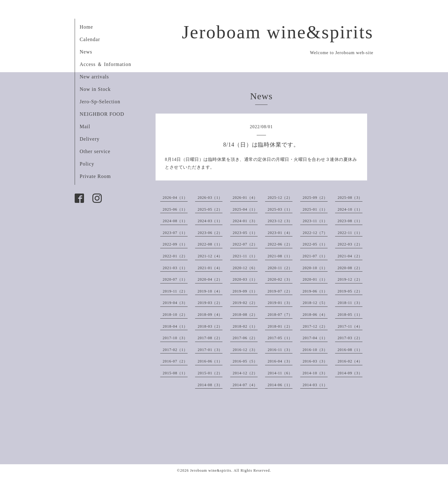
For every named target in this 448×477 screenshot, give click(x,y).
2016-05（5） (245, 361)
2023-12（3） (280, 221)
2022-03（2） (350, 244)
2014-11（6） (280, 373)
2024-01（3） (245, 221)
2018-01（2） (280, 326)
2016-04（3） (280, 361)
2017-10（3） (175, 338)
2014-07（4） (245, 385)
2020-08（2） (350, 268)
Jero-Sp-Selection (100, 102)
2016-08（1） (350, 350)
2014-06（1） (280, 385)
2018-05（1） (350, 315)
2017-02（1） (175, 350)
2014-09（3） (350, 373)
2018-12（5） (315, 303)
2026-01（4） (245, 198)
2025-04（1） (245, 209)
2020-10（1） (315, 268)
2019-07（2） (280, 291)
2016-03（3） (315, 361)
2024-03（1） (210, 221)
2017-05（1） (280, 338)
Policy (87, 164)
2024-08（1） (175, 221)
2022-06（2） (280, 244)
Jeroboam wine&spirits (278, 32)
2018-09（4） (210, 315)
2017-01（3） (210, 350)
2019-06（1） (315, 291)
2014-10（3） (315, 373)
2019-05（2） (350, 291)
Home (86, 27)
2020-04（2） (210, 279)
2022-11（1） (350, 233)
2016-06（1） (210, 361)
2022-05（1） (315, 244)
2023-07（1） (175, 233)
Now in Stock (95, 89)
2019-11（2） (175, 291)
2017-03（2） (350, 338)
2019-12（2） (350, 279)
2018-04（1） (175, 326)
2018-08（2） (245, 315)
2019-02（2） (245, 303)
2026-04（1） (175, 198)
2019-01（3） (280, 303)
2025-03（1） (280, 209)
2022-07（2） (245, 244)
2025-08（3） (350, 198)
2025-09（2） (315, 198)
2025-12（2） (280, 198)
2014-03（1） (315, 385)
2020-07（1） (175, 279)
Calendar (90, 39)
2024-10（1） (350, 209)
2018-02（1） (245, 326)
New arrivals (94, 77)
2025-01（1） (315, 209)
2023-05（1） (245, 233)
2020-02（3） (280, 279)
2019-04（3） (175, 303)
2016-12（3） (245, 350)
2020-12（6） (245, 268)
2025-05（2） (210, 209)
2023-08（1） (350, 221)
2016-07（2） (175, 361)
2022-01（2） (175, 256)
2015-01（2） (210, 373)
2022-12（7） (315, 233)
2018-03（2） (210, 326)
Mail (85, 126)
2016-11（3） (280, 350)
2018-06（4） (315, 315)
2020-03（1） (245, 279)
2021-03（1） (175, 268)
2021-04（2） (350, 256)
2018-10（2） (175, 315)
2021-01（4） (210, 268)
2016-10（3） (315, 350)
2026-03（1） (210, 198)
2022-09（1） (175, 244)
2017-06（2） (245, 338)
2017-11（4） (350, 326)
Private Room (95, 176)
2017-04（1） (315, 338)
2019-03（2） (210, 303)
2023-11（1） (315, 221)
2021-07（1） (315, 256)
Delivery (90, 139)
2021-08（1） (280, 256)
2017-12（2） (315, 326)
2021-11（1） (245, 256)
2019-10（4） (210, 291)
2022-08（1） (210, 244)
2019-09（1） (245, 291)
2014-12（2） (245, 373)
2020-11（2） (280, 268)
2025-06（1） (175, 209)
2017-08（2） (210, 338)
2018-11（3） (350, 303)
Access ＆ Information (105, 64)
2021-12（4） (210, 256)
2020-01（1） (315, 279)
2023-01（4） (280, 233)
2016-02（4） (350, 361)
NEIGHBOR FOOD (102, 114)
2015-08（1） (175, 373)
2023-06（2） (210, 233)
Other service (95, 151)
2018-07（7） (280, 315)
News (86, 52)
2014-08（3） (210, 385)
